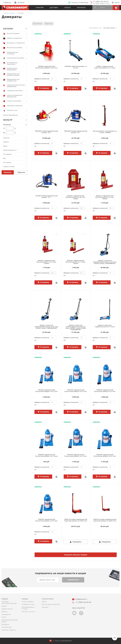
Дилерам (19, 3)
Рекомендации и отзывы (28, 608)
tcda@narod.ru (81, 599)
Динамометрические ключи (10, 621)
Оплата (68, 8)
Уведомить (77, 542)
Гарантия (39, 8)
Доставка (54, 8)
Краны (4, 606)
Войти (115, 3)
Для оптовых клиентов (51, 604)
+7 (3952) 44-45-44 (100, 2)
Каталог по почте (29, 612)
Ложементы (6, 614)
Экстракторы (7, 627)
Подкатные (49, 24)
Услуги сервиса (28, 602)
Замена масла (7, 609)
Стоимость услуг (28, 604)
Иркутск (7, 3)
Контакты (81, 8)
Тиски (4, 617)
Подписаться (73, 580)
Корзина (45, 607)
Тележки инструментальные (9, 602)
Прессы (4, 612)
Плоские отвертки (9, 630)
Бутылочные (38, 24)
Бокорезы (5, 624)
